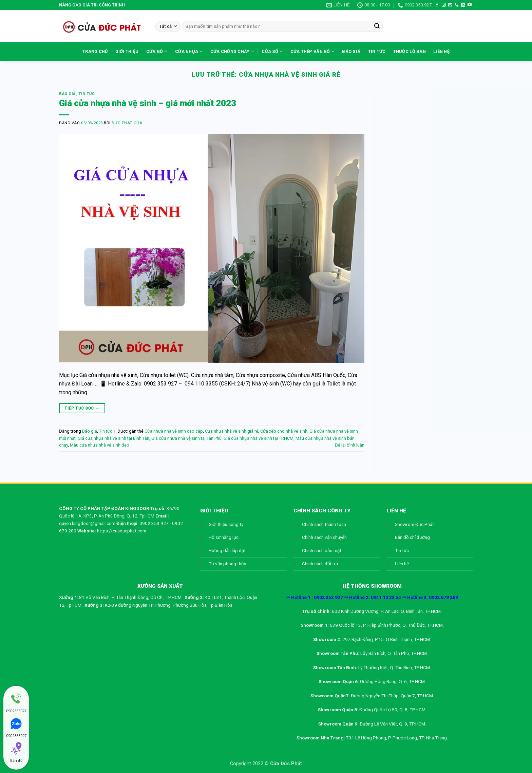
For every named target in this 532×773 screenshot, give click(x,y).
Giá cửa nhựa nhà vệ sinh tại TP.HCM (259, 438)
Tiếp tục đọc (82, 408)
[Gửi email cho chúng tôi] (450, 5)
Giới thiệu (127, 51)
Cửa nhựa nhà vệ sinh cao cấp (174, 431)
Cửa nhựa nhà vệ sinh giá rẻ (232, 431)
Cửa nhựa (189, 51)
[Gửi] (377, 26)
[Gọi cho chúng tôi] (457, 5)
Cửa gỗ (157, 51)
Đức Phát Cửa (127, 123)
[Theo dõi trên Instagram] (444, 5)
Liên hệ (441, 51)
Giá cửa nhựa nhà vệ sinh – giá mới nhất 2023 (148, 103)
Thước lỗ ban (410, 51)
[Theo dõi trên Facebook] (437, 5)
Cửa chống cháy (232, 51)
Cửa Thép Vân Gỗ (312, 51)
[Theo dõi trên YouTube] (470, 5)
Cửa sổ (272, 51)
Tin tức (377, 51)
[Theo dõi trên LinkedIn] (463, 5)
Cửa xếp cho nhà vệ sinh (284, 431)
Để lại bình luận (350, 445)
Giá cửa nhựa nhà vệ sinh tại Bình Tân (113, 438)
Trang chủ (95, 51)
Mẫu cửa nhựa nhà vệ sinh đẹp (100, 445)
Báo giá (351, 51)
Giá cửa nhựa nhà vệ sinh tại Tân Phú (186, 438)
